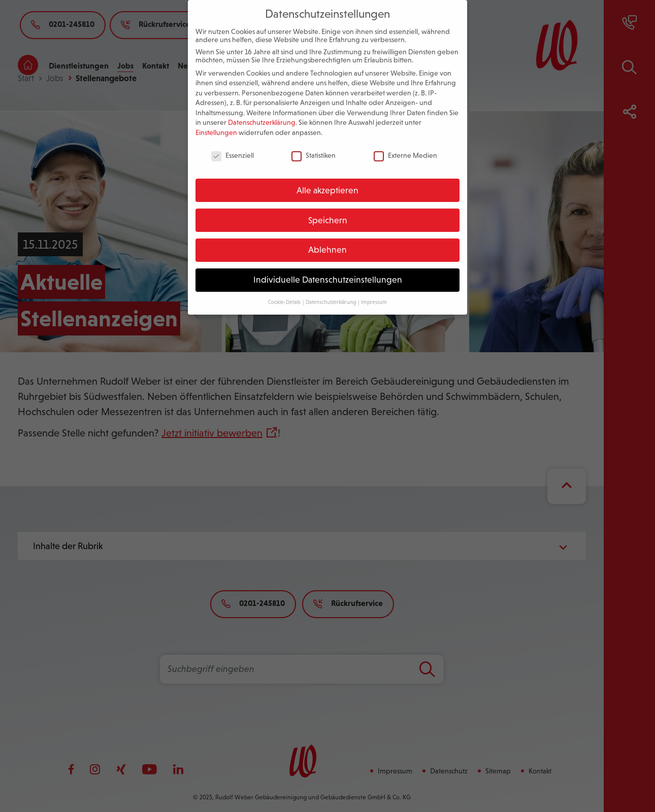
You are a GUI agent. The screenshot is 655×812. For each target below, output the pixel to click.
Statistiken (314, 146)
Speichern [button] (328, 211)
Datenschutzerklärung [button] (331, 293)
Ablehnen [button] (327, 241)
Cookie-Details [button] (285, 293)
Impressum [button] (374, 293)
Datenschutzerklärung (262, 114)
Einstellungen (216, 123)
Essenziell (233, 146)
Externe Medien (405, 146)
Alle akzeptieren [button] (327, 181)
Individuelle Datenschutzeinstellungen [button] (328, 270)
